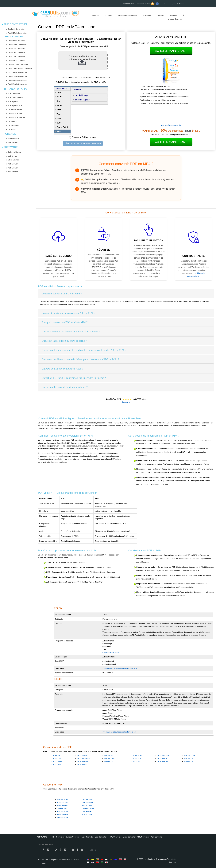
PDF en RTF (56, 765)
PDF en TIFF (109, 756)
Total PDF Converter (14, 37)
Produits (147, 15)
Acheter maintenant (171, 51)
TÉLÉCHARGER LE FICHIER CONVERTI (83, 143)
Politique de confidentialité (59, 860)
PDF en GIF (189, 759)
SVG (59, 123)
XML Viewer (13, 172)
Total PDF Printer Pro (17, 117)
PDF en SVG (136, 762)
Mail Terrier (13, 143)
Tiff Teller (12, 129)
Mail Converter (88, 837)
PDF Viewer (13, 168)
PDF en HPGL (110, 759)
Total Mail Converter (16, 60)
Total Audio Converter (17, 80)
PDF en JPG (56, 756)
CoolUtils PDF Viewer (111, 653)
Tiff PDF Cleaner (15, 109)
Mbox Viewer (13, 160)
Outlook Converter (73, 837)
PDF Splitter (13, 101)
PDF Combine (14, 94)
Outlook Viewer (14, 152)
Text (59, 114)
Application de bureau (128, 15)
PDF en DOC (136, 756)
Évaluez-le (126, 402)
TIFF (59, 92)
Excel (59, 105)
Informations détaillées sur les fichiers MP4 (120, 732)
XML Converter (143, 837)
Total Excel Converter (17, 45)
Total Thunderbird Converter (20, 68)
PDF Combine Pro (15, 97)
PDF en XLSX (163, 756)
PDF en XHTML (84, 759)
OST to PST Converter (17, 72)
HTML (59, 110)
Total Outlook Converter (18, 64)
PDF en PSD (83, 765)
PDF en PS (189, 762)
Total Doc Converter (16, 41)
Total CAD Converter (17, 48)
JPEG (59, 97)
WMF (59, 118)
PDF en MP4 (62, 800)
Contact (174, 15)
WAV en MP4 (63, 814)
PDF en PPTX (110, 762)
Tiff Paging (12, 121)
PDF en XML (136, 759)
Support (161, 15)
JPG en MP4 (62, 808)
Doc (58, 101)
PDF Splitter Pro (15, 105)
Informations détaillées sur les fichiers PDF (120, 668)
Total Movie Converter (17, 84)
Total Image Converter (17, 76)
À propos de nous (176, 17)
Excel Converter (129, 837)
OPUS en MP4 (88, 808)
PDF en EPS (163, 762)
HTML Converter (115, 837)
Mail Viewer (13, 156)
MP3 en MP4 (62, 817)
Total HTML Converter (17, 33)
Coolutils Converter (16, 29)
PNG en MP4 (63, 805)
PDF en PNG (83, 756)
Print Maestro (14, 139)
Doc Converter (101, 837)
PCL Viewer (13, 164)
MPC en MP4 (87, 800)
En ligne (108, 15)
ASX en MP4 (87, 805)
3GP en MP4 (87, 814)
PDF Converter (58, 837)
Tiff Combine (13, 125)
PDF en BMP (163, 759)
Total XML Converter (17, 57)
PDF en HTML (190, 756)
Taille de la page (82, 100)
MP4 (59, 131)
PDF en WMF (56, 762)
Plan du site (43, 860)
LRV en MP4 (87, 811)
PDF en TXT (56, 759)
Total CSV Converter (17, 52)
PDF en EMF (83, 762)
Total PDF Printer (15, 113)
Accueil (95, 15)
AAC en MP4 (62, 811)
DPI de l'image (81, 95)
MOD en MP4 (87, 803)
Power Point (62, 127)
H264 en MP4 (63, 803)
